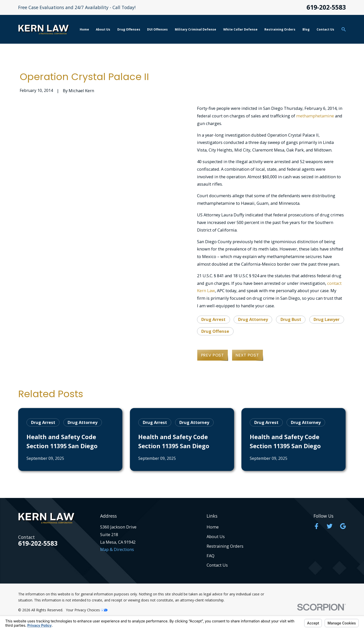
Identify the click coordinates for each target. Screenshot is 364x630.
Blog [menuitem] (306, 29)
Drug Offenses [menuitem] (129, 29)
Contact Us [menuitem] (325, 29)
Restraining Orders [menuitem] (280, 29)
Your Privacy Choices (87, 610)
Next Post (247, 355)
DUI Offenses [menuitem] (157, 29)
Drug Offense (215, 331)
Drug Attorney (253, 319)
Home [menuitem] (84, 29)
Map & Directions (117, 549)
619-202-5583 (326, 7)
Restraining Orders (225, 546)
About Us (216, 536)
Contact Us (217, 565)
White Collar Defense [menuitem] (240, 29)
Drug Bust (291, 319)
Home (213, 527)
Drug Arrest (213, 319)
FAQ (211, 556)
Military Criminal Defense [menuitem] (195, 29)
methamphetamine (315, 116)
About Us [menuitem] (103, 29)
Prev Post (213, 355)
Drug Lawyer (327, 319)
